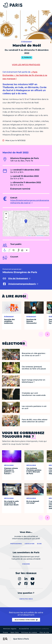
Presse (5, 632)
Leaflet (29, 236)
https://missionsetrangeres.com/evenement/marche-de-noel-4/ (30, 202)
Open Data (15, 632)
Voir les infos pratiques (26, 65)
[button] (26, 221)
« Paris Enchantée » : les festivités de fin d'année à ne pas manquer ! (25, 75)
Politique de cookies (29, 632)
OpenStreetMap (40, 236)
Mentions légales (10, 629)
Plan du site (44, 632)
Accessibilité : (34, 629)
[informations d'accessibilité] (16, 250)
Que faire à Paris (21, 639)
